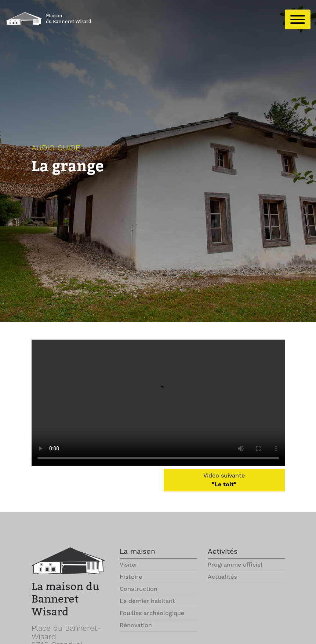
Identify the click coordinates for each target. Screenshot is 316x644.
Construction (139, 589)
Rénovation (136, 625)
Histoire (131, 577)
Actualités (222, 577)
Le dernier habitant (147, 601)
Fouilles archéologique (152, 613)
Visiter (129, 565)
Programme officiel (235, 565)
